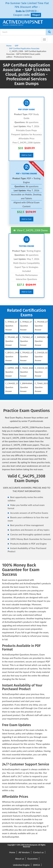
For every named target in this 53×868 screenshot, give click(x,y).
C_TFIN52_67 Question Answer (11, 326)
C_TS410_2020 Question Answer (27, 372)
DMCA (36, 865)
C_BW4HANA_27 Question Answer (28, 387)
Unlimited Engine (21, 865)
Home (9, 46)
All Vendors (24, 852)
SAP (17, 46)
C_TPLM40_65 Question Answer (12, 341)
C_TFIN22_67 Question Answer (26, 326)
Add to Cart (26, 155)
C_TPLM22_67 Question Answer (26, 356)
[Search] (49, 32)
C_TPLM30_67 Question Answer (41, 326)
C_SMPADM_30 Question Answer (42, 341)
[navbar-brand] (6, 38)
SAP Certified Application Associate (24, 48)
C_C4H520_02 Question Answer (41, 356)
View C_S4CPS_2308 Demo (30, 230)
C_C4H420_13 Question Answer (12, 387)
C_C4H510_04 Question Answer (41, 372)
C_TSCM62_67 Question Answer (27, 341)
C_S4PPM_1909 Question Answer (12, 372)
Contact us (38, 852)
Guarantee (33, 859)
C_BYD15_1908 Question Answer (12, 356)
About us (20, 859)
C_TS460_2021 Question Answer (41, 387)
